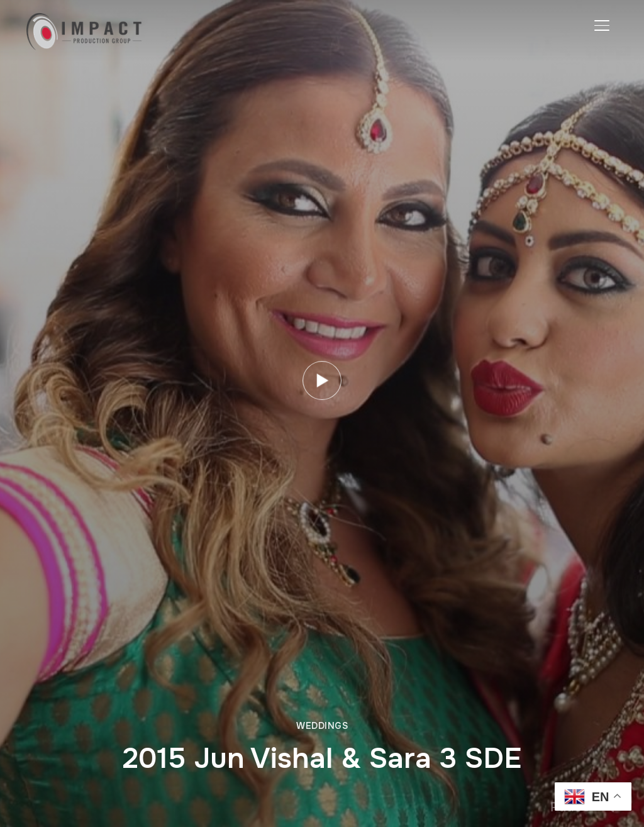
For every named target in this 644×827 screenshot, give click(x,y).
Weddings (322, 726)
